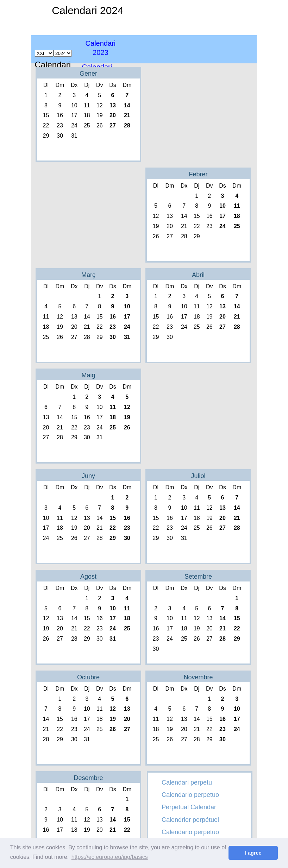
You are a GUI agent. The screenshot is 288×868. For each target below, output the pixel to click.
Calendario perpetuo (190, 795)
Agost (88, 577)
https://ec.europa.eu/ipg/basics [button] (110, 857)
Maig (88, 375)
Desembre (88, 778)
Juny (88, 476)
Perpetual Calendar (189, 807)
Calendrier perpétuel (190, 820)
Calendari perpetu (187, 782)
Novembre (198, 677)
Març (88, 275)
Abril (198, 275)
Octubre (88, 677)
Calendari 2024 (87, 10)
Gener (88, 74)
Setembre (198, 577)
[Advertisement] (216, 49)
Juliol (198, 476)
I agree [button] (253, 853)
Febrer (198, 174)
